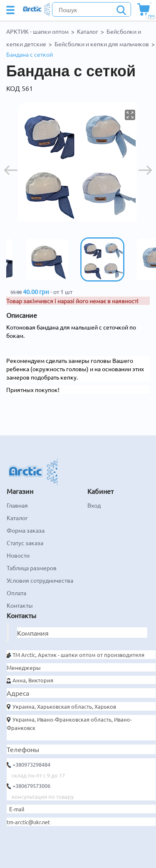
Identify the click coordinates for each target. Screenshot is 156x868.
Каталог (88, 31)
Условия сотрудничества (40, 580)
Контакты (20, 605)
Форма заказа (26, 530)
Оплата (16, 593)
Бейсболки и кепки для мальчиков (102, 44)
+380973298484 (31, 764)
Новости (18, 555)
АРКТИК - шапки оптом (37, 31)
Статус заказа (25, 543)
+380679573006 (31, 786)
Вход (94, 505)
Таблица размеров (32, 568)
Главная (17, 505)
